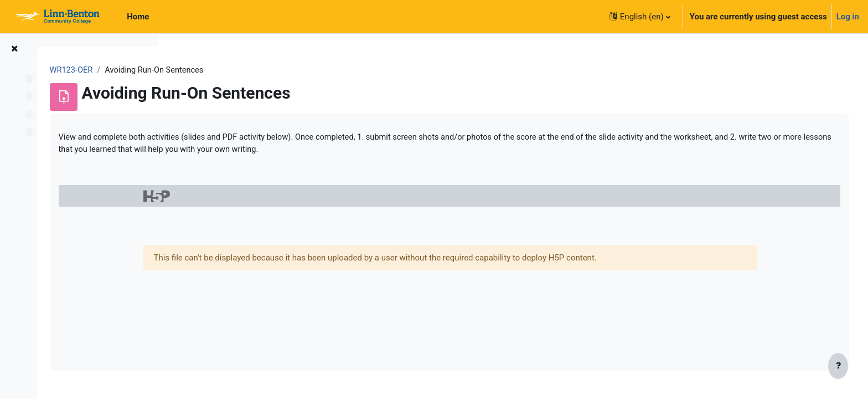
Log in (848, 17)
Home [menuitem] (138, 17)
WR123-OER (201, 70)
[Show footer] (838, 367)
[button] (640, 17)
